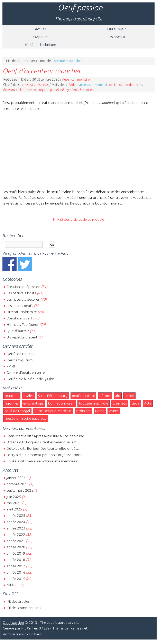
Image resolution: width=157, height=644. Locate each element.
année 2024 (16, 522)
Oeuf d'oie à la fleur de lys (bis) (31, 379)
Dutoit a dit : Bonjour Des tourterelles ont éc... (43, 448)
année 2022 (16, 534)
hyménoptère (75, 90)
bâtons (105, 396)
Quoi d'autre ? (18, 331)
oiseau (91, 90)
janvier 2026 (16, 478)
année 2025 (16, 515)
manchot (12, 396)
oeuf (112, 85)
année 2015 (16, 579)
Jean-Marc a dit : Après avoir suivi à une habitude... (47, 436)
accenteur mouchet (93, 85)
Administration (15, 634)
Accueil (41, 29)
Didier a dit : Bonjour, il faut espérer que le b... (43, 442)
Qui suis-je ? (117, 29)
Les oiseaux (117, 37)
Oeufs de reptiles (20, 354)
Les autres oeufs (20, 306)
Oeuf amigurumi (20, 360)
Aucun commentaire (76, 79)
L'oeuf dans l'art (19, 318)
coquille (43, 90)
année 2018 (16, 560)
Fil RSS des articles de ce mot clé (78, 219)
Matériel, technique (41, 44)
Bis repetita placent (22, 337)
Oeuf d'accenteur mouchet (42, 71)
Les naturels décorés (23, 299)
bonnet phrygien (61, 403)
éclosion (9, 90)
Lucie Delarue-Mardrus (53, 411)
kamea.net (79, 628)
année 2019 (16, 553)
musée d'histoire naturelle (26, 418)
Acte (148, 403)
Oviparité (40, 37)
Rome (100, 411)
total (11, 585)
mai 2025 (14, 503)
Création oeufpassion (23, 287)
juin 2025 (14, 497)
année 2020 (16, 547)
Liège (136, 403)
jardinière (83, 411)
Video (73, 85)
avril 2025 (14, 509)
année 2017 (16, 566)
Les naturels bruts (36, 85)
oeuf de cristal (83, 396)
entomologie (33, 403)
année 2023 (16, 528)
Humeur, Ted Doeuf (23, 324)
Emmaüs (120, 403)
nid (119, 85)
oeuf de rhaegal (17, 411)
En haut (35, 634)
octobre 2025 (17, 484)
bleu (139, 85)
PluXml (27, 628)
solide (129, 396)
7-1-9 (11, 366)
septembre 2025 (20, 490)
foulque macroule (94, 403)
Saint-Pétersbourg (53, 396)
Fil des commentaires (24, 608)
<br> (78, 149)
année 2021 (16, 541)
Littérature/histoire (22, 312)
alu (118, 396)
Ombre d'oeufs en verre (26, 373)
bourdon (128, 85)
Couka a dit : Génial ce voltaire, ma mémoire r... (43, 461)
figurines (12, 403)
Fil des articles (18, 601)
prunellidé (57, 90)
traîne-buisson (26, 90)
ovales (29, 396)
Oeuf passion (80, 7)
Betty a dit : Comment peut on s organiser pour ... (46, 455)
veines (114, 411)
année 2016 (16, 572)
